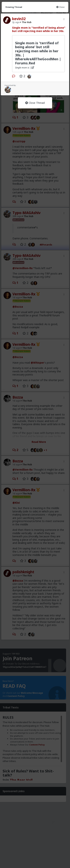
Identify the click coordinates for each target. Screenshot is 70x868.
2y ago (16, 22)
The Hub (26, 22)
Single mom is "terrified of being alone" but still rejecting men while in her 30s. (39, 29)
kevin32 (19, 19)
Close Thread (35, 103)
